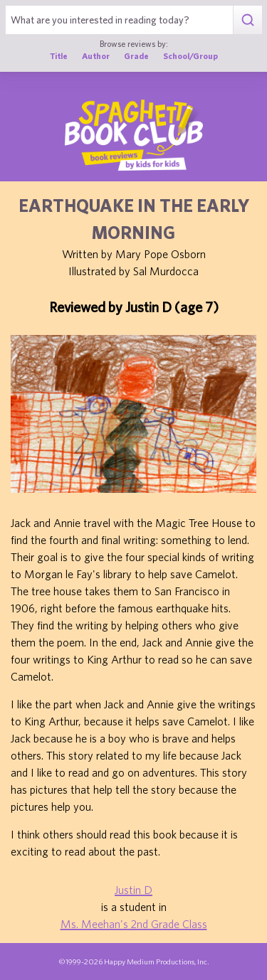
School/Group (190, 56)
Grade (136, 56)
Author (96, 56)
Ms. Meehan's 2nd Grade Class (134, 924)
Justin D (133, 890)
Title (59, 56)
